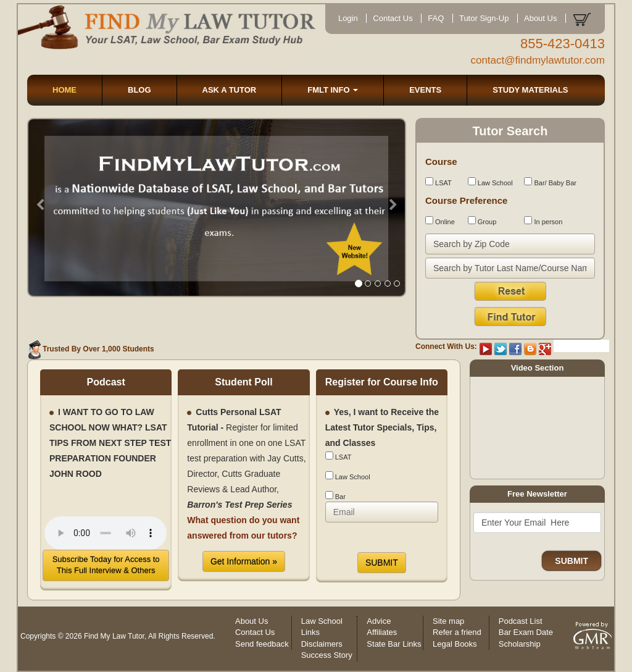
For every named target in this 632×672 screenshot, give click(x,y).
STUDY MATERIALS (530, 90)
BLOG (139, 90)
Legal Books (455, 644)
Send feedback (262, 644)
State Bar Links (394, 644)
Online (440, 221)
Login (348, 18)
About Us (540, 18)
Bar (335, 496)
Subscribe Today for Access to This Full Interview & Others (106, 565)
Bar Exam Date (526, 632)
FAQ (436, 18)
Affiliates (382, 632)
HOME (64, 90)
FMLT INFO (333, 90)
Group (482, 221)
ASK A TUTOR (230, 90)
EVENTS (425, 90)
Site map (448, 621)
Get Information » (244, 561)
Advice (379, 621)
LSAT (439, 182)
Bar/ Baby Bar (550, 182)
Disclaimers (322, 644)
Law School (490, 182)
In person (543, 221)
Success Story (327, 655)
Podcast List (521, 621)
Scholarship (520, 644)
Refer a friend (457, 632)
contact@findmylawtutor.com (538, 60)
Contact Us (393, 18)
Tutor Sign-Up (484, 18)
